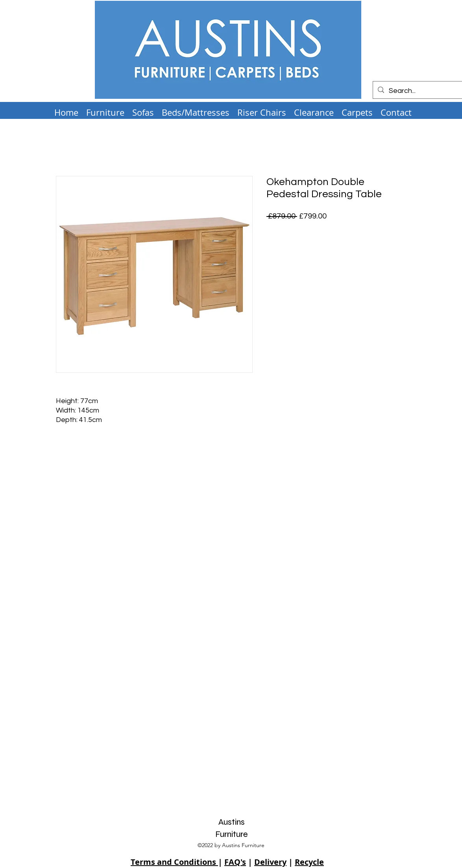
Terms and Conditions (174, 862)
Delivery (270, 862)
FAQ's (235, 862)
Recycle (309, 862)
